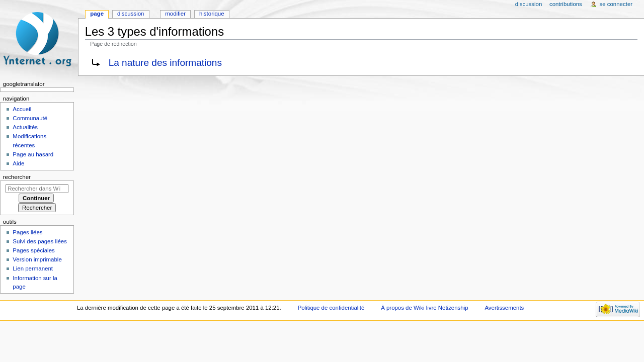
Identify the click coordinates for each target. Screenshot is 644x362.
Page (97, 14)
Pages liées (27, 232)
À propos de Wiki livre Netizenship (424, 308)
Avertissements (504, 308)
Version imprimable (37, 259)
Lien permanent (33, 268)
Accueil (22, 109)
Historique (212, 14)
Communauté (30, 118)
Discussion (131, 14)
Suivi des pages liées (40, 241)
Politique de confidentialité (331, 308)
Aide (18, 163)
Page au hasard (33, 154)
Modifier (175, 14)
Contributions (566, 4)
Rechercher (17, 177)
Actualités (25, 127)
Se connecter (616, 4)
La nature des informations (165, 63)
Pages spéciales (33, 250)
